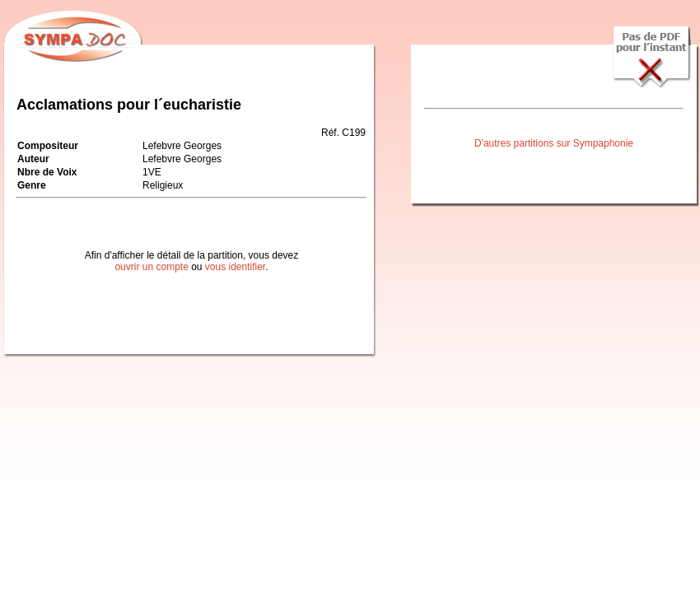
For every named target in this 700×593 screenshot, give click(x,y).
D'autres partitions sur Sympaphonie (554, 143)
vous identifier (235, 267)
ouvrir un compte (151, 267)
